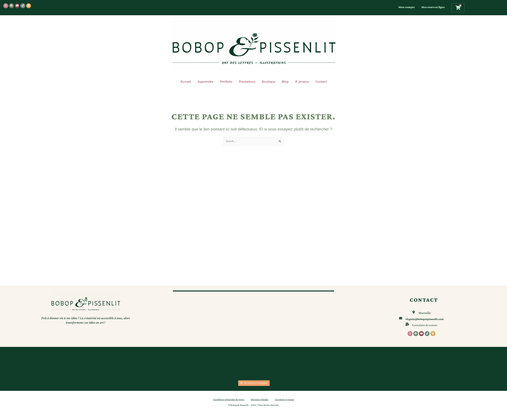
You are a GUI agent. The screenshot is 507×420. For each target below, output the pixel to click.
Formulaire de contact (425, 324)
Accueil (186, 82)
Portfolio (226, 82)
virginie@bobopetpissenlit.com (425, 319)
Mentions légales (260, 399)
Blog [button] (285, 82)
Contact (321, 82)
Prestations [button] (247, 82)
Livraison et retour (285, 399)
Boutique (269, 82)
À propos (302, 82)
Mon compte (407, 7)
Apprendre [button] (205, 82)
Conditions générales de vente (229, 399)
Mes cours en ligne (433, 7)
